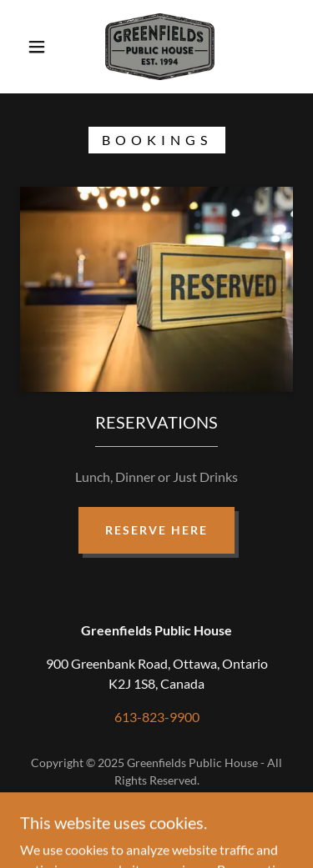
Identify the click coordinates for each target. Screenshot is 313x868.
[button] (37, 47)
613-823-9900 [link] (157, 717)
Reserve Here (156, 530)
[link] (160, 47)
